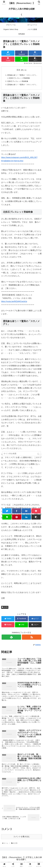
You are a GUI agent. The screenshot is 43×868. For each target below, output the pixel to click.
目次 (18, 70)
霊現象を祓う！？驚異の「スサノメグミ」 (22, 85)
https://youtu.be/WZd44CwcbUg (14, 301)
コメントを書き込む (22, 837)
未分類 (6, 607)
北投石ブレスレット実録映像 (18, 81)
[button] (39, 454)
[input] (22, 454)
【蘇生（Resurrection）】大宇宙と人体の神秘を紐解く (21, 9)
